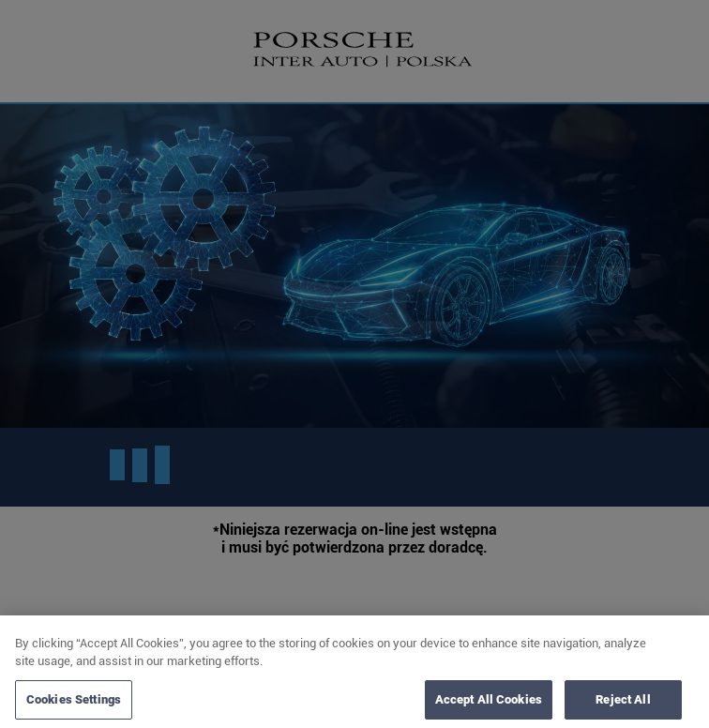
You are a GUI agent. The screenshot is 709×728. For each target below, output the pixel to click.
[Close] (679, 648)
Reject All (623, 703)
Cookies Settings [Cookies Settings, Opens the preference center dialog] (74, 703)
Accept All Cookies (489, 703)
